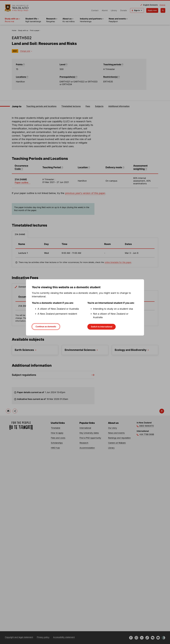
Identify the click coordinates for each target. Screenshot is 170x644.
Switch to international (102, 327)
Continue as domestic (46, 327)
